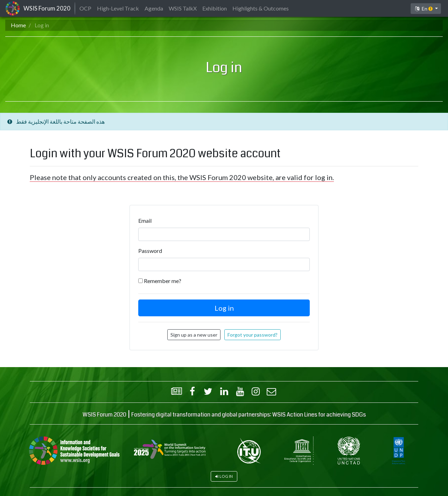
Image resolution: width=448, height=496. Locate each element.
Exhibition (215, 8)
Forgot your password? (253, 335)
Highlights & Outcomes (261, 8)
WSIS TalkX (183, 8)
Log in (226, 476)
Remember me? (163, 281)
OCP (85, 8)
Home (18, 25)
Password (150, 251)
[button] (426, 9)
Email (145, 221)
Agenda (154, 8)
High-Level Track (118, 8)
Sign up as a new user (194, 335)
